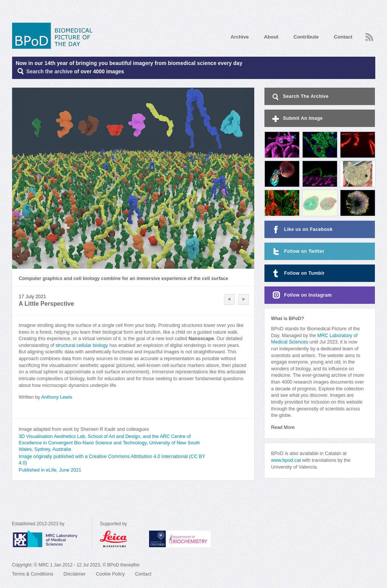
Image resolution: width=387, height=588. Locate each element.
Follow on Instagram (301, 295)
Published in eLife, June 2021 (50, 470)
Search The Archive (300, 97)
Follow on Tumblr (298, 273)
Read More (283, 427)
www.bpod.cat (286, 460)
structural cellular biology (82, 345)
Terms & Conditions (33, 574)
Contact (343, 37)
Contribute (306, 37)
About (271, 37)
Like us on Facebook (302, 230)
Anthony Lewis (57, 397)
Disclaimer (75, 574)
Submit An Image (297, 119)
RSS (369, 37)
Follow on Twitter (298, 251)
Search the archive (50, 72)
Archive (239, 37)
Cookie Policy (110, 574)
